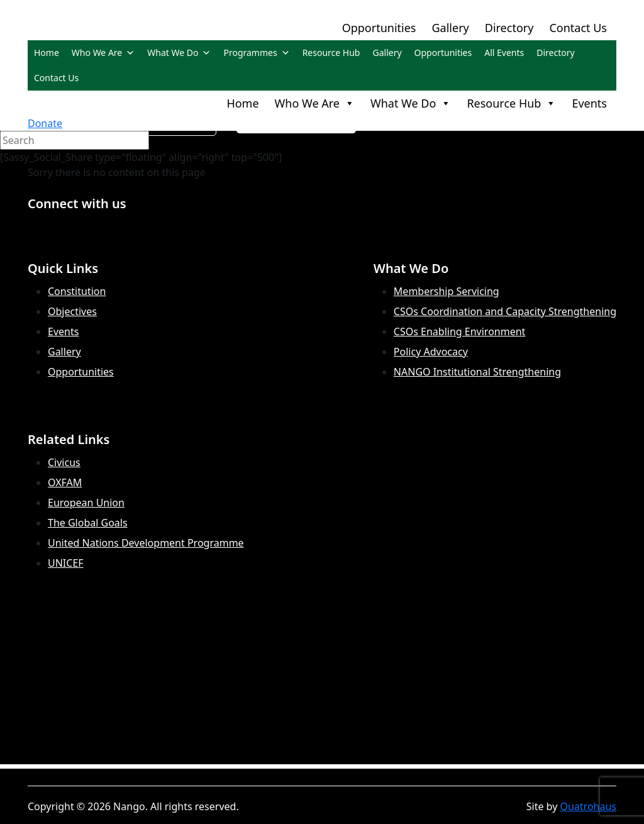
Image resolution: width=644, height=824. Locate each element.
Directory (509, 28)
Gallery (450, 28)
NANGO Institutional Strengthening (477, 372)
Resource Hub (331, 53)
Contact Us (578, 28)
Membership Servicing (447, 291)
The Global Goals (88, 523)
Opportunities (379, 28)
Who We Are (103, 53)
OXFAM (65, 482)
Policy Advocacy (431, 352)
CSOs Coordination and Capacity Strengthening (505, 311)
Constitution (77, 291)
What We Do (179, 53)
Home (47, 53)
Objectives (72, 311)
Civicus (64, 462)
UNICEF (66, 563)
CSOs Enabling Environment (460, 331)
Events (589, 103)
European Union (86, 503)
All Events (504, 53)
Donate (45, 123)
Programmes (256, 53)
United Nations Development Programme (146, 543)
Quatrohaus (588, 806)
